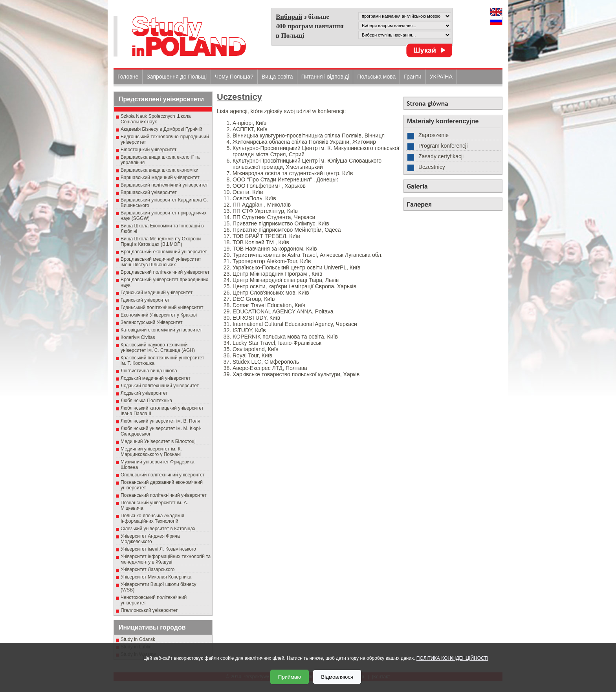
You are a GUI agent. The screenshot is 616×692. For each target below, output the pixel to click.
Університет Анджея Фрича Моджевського (150, 539)
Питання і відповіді (325, 77)
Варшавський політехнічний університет (164, 185)
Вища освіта (277, 77)
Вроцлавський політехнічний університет (165, 272)
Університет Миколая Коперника (156, 577)
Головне (128, 77)
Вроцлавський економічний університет (164, 252)
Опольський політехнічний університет (163, 475)
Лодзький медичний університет (156, 378)
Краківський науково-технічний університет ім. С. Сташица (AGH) (158, 348)
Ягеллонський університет (149, 610)
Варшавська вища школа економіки (159, 170)
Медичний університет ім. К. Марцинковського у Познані (151, 452)
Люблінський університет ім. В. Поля (160, 421)
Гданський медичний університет (157, 293)
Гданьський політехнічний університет (162, 308)
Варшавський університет (149, 192)
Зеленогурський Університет (151, 322)
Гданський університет (145, 300)
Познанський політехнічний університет (164, 495)
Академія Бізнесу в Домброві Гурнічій (161, 129)
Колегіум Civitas (138, 337)
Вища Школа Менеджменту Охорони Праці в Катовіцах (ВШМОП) (161, 242)
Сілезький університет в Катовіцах (158, 529)
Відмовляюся (337, 677)
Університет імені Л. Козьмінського (158, 549)
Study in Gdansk (138, 639)
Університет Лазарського (148, 569)
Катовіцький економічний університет (161, 330)
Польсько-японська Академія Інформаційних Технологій (152, 518)
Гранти (412, 77)
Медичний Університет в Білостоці (158, 441)
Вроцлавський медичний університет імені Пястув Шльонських (161, 262)
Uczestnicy (239, 97)
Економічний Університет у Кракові (159, 315)
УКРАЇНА (441, 77)
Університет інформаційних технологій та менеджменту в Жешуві (166, 559)
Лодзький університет (144, 393)
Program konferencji (443, 146)
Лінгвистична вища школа (149, 371)
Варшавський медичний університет (160, 178)
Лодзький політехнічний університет (160, 386)
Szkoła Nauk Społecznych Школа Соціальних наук (156, 119)
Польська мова (376, 77)
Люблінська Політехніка (146, 401)
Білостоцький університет (148, 150)
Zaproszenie (434, 135)
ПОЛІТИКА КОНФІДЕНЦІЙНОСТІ (452, 658)
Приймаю (290, 677)
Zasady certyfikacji (441, 156)
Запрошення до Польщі (177, 77)
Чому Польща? (234, 77)
